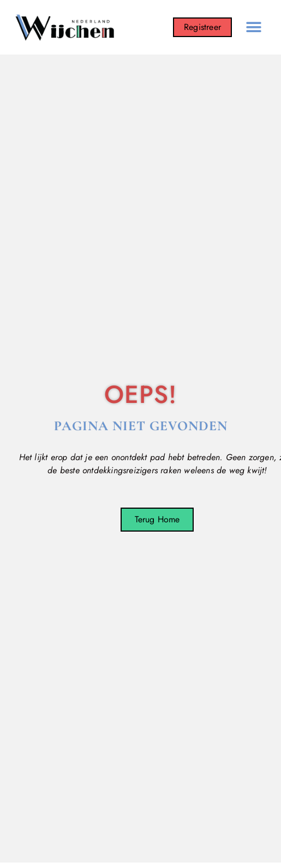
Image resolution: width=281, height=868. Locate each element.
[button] (254, 28)
